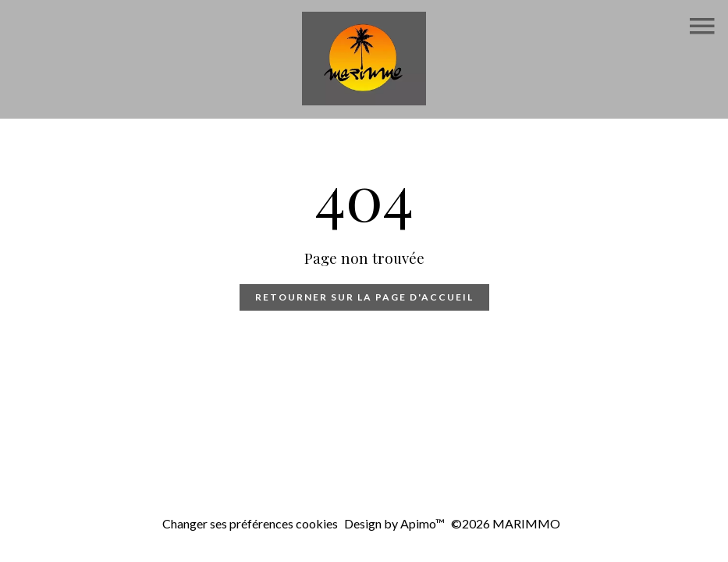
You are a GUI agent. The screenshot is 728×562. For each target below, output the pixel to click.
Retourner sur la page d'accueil (364, 297)
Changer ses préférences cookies (250, 523)
